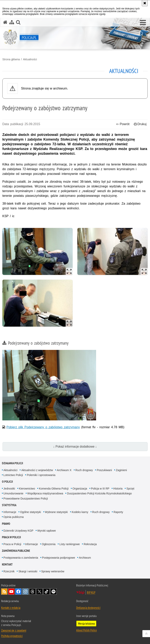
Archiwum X (64, 470)
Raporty (118, 512)
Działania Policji (12, 463)
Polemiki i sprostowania (41, 475)
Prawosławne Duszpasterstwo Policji (26, 499)
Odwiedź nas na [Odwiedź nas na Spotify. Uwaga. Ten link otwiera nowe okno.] (54, 592)
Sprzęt (130, 489)
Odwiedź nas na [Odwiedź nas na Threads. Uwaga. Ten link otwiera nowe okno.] (32, 592)
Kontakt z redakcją (11, 608)
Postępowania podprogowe (58, 558)
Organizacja (80, 489)
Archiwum (85, 558)
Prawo (6, 524)
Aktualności (30, 59)
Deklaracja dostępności (88, 608)
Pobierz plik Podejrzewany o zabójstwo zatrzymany (43, 427)
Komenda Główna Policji (54, 489)
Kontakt (7, 564)
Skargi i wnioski (28, 571)
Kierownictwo (27, 489)
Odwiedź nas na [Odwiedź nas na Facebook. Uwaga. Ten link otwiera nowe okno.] (18, 592)
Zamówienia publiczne (16, 551)
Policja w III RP (100, 489)
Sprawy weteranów (53, 571)
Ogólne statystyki (31, 512)
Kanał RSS (4, 592)
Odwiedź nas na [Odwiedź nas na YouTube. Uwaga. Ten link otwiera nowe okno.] (11, 592)
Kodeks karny (80, 512)
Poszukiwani (104, 470)
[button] (143, 23)
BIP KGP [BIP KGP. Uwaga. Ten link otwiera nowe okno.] (91, 592)
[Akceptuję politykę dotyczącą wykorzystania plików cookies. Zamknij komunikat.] (145, 3)
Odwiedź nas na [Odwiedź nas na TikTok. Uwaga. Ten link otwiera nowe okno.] (46, 592)
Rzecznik (9, 571)
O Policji (7, 482)
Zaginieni (121, 470)
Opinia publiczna (14, 517)
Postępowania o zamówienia (21, 558)
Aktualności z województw (37, 470)
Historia (118, 489)
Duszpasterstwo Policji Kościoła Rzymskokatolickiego (99, 493)
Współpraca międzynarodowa (45, 493)
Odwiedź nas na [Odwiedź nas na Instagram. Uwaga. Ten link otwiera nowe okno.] (25, 592)
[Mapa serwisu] (12, 22)
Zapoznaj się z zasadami (14, 630)
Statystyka (9, 505)
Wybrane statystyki (56, 512)
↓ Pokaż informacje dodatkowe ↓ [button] (75, 447)
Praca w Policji (11, 537)
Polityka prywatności (12, 636)
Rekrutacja (90, 544)
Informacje (10, 512)
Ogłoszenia (49, 544)
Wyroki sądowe (47, 531)
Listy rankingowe (70, 544)
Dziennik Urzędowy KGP (18, 531)
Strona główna (11, 59)
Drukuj (140, 124)
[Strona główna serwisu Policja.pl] (5, 22)
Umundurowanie (13, 493)
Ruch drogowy (84, 470)
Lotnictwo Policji (13, 475)
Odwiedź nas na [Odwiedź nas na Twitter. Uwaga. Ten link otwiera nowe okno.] (39, 592)
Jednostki (9, 489)
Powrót (123, 124)
